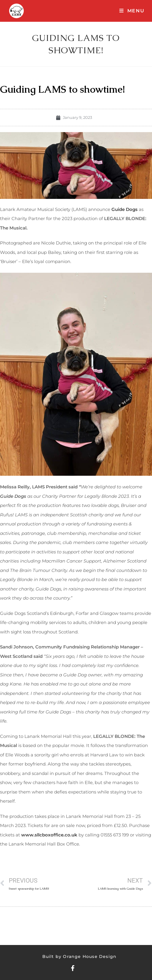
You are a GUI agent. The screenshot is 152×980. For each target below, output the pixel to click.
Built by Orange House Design (80, 956)
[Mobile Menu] (132, 11)
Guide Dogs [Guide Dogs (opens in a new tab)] (125, 209)
